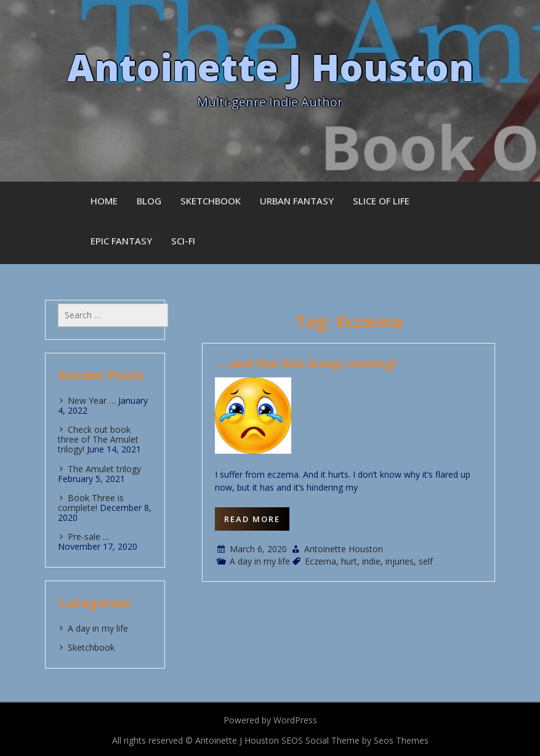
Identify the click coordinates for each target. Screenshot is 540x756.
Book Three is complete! (91, 503)
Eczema (320, 561)
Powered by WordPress (270, 720)
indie (371, 561)
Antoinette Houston (344, 549)
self (426, 561)
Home (104, 201)
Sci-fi (183, 241)
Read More (252, 519)
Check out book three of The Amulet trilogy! (98, 439)
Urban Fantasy (297, 201)
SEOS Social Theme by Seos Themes (355, 740)
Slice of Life (381, 201)
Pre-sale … (89, 537)
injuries (400, 561)
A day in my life (260, 561)
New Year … (92, 400)
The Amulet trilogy (104, 469)
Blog (149, 201)
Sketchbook (211, 201)
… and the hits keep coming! (306, 363)
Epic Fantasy (121, 241)
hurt (349, 561)
